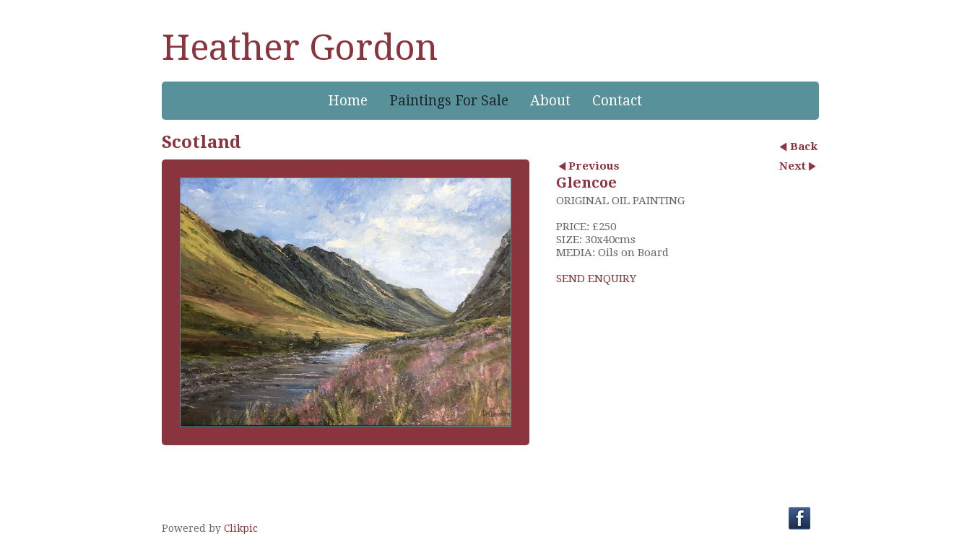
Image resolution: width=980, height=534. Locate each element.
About (550, 101)
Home (348, 101)
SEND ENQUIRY (596, 279)
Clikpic (241, 528)
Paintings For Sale (449, 101)
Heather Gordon (300, 48)
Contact (617, 101)
